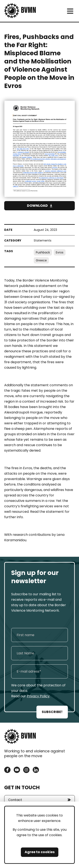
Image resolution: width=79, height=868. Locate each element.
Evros (60, 252)
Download (37, 206)
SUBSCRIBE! (52, 712)
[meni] (70, 11)
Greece (41, 260)
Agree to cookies (40, 852)
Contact (15, 800)
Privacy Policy (38, 696)
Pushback (43, 252)
